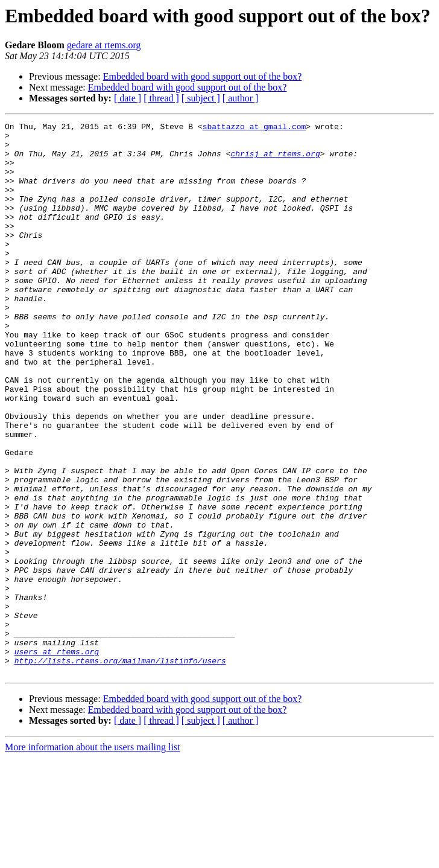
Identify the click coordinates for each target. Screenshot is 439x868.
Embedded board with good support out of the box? (203, 76)
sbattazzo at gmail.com (254, 128)
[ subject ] (201, 98)
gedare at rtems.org (104, 45)
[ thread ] (161, 98)
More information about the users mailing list (93, 857)
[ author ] (241, 98)
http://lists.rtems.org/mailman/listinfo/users (120, 769)
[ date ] (128, 98)
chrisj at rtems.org (275, 161)
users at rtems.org (57, 758)
